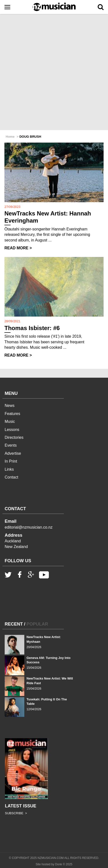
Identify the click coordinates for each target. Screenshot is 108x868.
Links (9, 469)
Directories (14, 437)
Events (11, 445)
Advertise (13, 453)
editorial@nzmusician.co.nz (29, 527)
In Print (11, 461)
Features (12, 414)
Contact (11, 477)
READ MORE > (18, 248)
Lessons (12, 430)
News (10, 406)
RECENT (14, 624)
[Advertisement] (54, 72)
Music (10, 421)
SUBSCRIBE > (16, 813)
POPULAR (37, 624)
